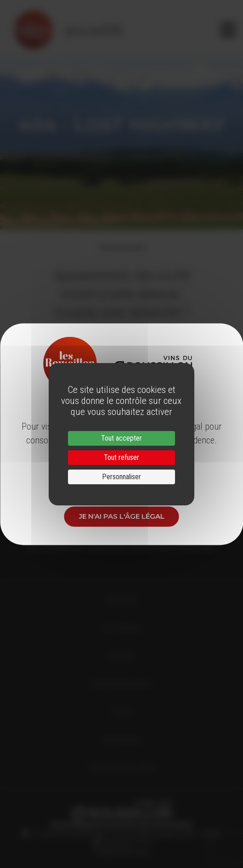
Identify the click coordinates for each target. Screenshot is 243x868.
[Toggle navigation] (228, 30)
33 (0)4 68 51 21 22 (125, 843)
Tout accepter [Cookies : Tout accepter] (121, 438)
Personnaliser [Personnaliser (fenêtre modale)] (121, 477)
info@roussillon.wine (121, 852)
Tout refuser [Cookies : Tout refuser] (121, 457)
